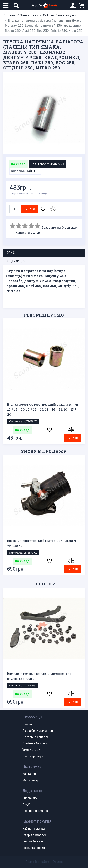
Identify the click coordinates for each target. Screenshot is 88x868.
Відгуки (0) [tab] (15, 261)
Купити (29, 209)
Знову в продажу (44, 451)
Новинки (44, 584)
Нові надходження (36, 811)
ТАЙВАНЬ (33, 171)
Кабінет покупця (34, 829)
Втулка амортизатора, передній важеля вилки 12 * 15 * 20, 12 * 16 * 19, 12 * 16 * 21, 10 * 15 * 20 (43, 410)
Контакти (29, 774)
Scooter (44, 6)
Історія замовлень (35, 835)
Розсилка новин (34, 848)
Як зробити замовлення (39, 731)
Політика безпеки (35, 744)
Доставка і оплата (36, 737)
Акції (26, 805)
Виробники (30, 798)
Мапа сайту (31, 780)
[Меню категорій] (6, 5)
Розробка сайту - (44, 862)
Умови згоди (31, 750)
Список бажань (33, 842)
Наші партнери (33, 756)
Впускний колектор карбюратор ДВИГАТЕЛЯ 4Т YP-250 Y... (43, 543)
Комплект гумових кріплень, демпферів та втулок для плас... (39, 676)
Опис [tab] (11, 253)
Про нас (28, 724)
